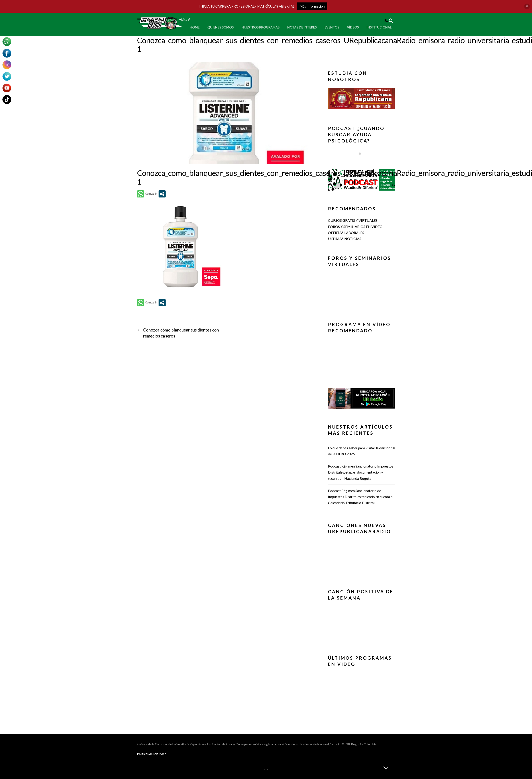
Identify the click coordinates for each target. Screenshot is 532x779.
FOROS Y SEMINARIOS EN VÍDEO (355, 227)
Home (195, 27)
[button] (362, 98)
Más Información (312, 6)
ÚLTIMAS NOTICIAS (345, 239)
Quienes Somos (220, 27)
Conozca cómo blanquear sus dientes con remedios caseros (178, 333)
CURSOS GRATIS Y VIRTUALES (353, 220)
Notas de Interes (302, 27)
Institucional (379, 27)
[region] (362, 100)
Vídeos (353, 27)
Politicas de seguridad (152, 754)
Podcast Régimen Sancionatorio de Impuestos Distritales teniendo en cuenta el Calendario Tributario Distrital (361, 497)
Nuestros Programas (260, 27)
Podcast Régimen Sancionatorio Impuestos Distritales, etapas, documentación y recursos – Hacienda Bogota (361, 472)
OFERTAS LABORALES (346, 233)
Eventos (332, 27)
